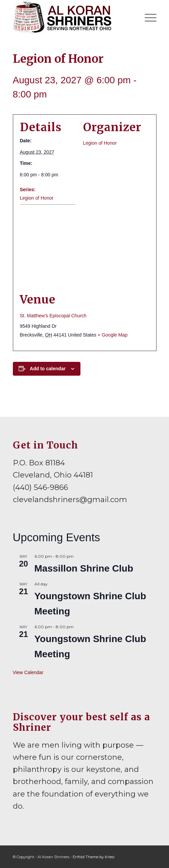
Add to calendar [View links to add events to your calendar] (48, 369)
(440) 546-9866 (40, 487)
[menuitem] (147, 17)
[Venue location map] (85, 249)
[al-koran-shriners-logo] (70, 17)
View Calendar (28, 672)
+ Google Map (113, 335)
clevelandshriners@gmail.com (70, 500)
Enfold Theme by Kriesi (94, 857)
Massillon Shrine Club (84, 568)
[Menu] (147, 17)
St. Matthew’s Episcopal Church (53, 316)
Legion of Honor (37, 198)
